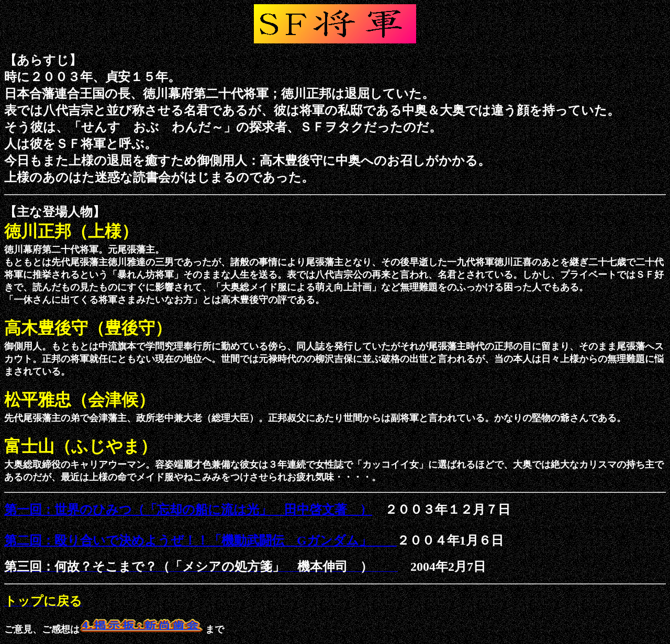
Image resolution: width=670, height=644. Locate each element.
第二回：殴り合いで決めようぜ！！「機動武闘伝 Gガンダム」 (200, 540)
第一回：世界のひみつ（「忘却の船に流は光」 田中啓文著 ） (188, 510)
